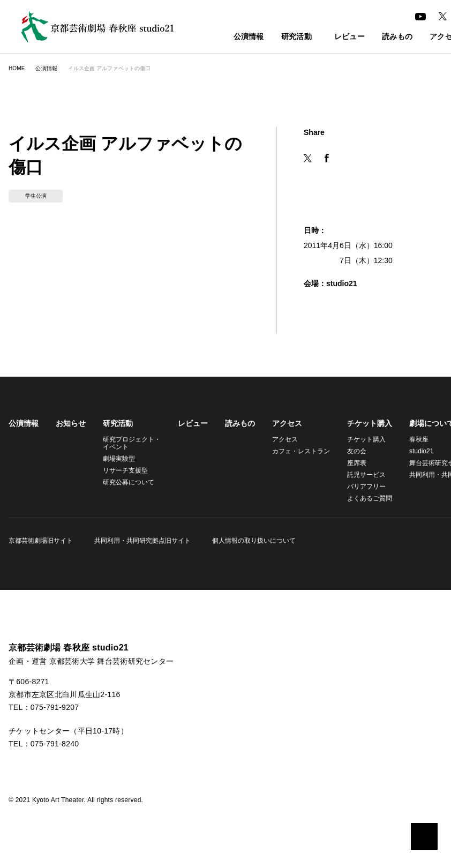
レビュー (332, 37)
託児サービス (360, 474)
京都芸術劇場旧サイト (41, 540)
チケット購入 (363, 423)
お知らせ (71, 423)
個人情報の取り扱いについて (251, 540)
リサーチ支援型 (125, 470)
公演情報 (225, 37)
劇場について (425, 423)
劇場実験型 (119, 458)
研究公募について (129, 482)
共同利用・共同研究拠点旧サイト (141, 540)
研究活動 (273, 37)
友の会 (350, 451)
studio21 (416, 451)
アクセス (284, 423)
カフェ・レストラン (296, 451)
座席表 (350, 463)
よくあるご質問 (363, 498)
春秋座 (412, 439)
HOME (16, 68)
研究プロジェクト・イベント (130, 443)
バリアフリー (360, 486)
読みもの (380, 37)
